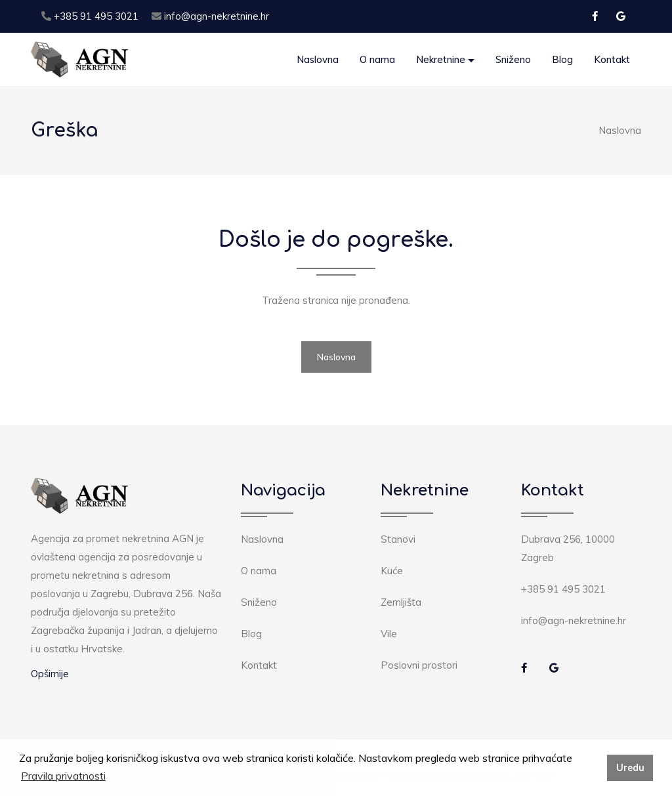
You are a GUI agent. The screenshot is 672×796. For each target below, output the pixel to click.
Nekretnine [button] (441, 59)
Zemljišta (401, 602)
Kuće (392, 571)
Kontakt (612, 59)
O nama (377, 59)
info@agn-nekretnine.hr (210, 16)
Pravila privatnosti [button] (63, 776)
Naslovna (318, 59)
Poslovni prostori (419, 665)
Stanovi (398, 539)
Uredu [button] (630, 768)
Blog (562, 59)
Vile (389, 634)
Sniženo (513, 59)
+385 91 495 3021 (90, 16)
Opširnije (50, 674)
